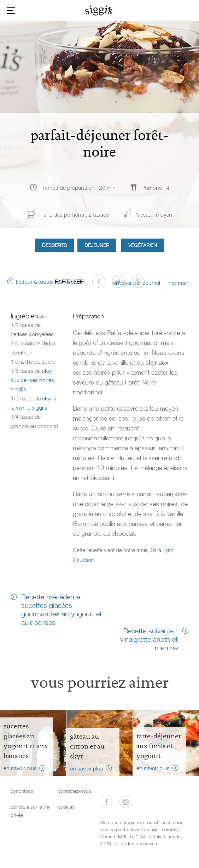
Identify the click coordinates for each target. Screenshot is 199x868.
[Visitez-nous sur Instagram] (126, 802)
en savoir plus (20, 768)
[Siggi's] (99, 10)
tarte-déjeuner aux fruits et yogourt (159, 746)
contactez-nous (75, 791)
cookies (66, 807)
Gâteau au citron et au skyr (87, 746)
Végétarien (143, 245)
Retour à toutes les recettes (49, 282)
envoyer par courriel (137, 283)
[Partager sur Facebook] (99, 281)
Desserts (54, 245)
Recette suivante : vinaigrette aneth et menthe (149, 639)
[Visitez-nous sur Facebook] (106, 802)
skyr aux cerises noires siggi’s (32, 380)
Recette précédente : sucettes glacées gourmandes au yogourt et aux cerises (62, 609)
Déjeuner (97, 245)
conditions (22, 791)
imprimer (178, 283)
